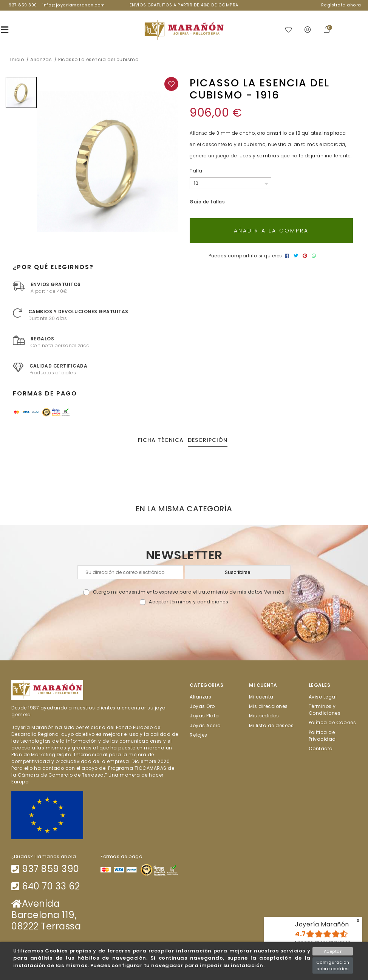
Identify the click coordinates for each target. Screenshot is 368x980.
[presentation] (184, 624)
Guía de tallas (207, 202)
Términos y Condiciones (325, 710)
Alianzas (200, 697)
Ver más (274, 592)
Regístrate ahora (341, 5)
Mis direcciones (268, 707)
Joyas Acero (205, 725)
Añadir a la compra (271, 231)
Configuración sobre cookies (333, 965)
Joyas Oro (202, 707)
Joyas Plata (204, 716)
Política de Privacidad (322, 736)
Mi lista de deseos (271, 725)
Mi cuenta (261, 697)
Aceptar (333, 951)
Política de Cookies (332, 723)
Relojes (199, 735)
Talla (196, 171)
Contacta (321, 749)
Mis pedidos (264, 716)
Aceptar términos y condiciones (189, 602)
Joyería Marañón (322, 924)
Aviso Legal (323, 697)
